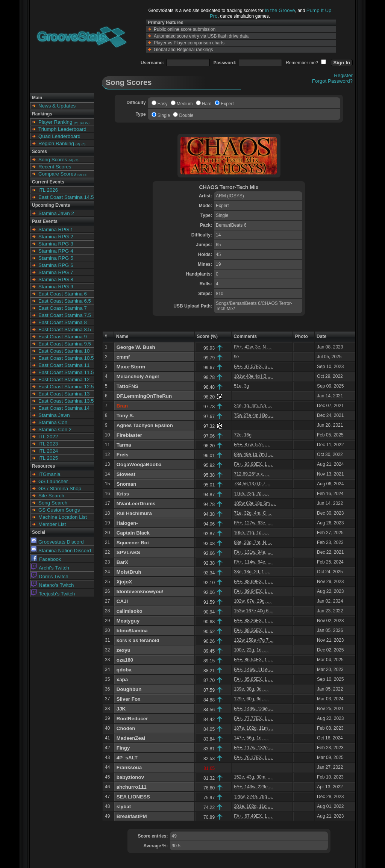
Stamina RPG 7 (56, 272)
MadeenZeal (131, 738)
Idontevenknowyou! (140, 592)
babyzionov (130, 777)
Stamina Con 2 (55, 429)
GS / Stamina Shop (60, 489)
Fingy (123, 748)
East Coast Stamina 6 (63, 294)
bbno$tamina (132, 631)
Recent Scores (55, 167)
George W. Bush (136, 347)
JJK (121, 709)
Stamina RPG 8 (56, 279)
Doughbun (129, 689)
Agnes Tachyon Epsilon (145, 425)
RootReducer (132, 719)
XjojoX (124, 582)
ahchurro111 (132, 787)
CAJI (122, 601)
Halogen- (127, 523)
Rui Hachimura (134, 513)
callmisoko (130, 611)
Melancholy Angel (138, 376)
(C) (87, 123)
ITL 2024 (48, 451)
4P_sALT (127, 758)
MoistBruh (129, 572)
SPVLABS (128, 552)
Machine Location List (63, 517)
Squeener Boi (133, 543)
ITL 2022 (48, 437)
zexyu (124, 650)
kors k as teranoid (138, 640)
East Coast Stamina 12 (64, 379)
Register (343, 75)
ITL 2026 (48, 190)
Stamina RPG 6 (56, 265)
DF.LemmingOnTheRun (144, 396)
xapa (122, 679)
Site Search (51, 496)
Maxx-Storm (131, 367)
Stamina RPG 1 (56, 229)
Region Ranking (56, 143)
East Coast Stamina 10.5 (66, 358)
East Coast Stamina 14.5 (66, 197)
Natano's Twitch (52, 585)
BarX (122, 562)
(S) (82, 123)
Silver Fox (129, 699)
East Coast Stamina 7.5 (65, 315)
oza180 (125, 660)
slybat (124, 807)
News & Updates (57, 106)
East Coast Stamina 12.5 (66, 387)
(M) (76, 123)
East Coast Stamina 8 (63, 322)
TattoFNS (127, 386)
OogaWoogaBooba (139, 464)
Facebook (46, 559)
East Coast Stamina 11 (64, 365)
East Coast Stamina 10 (64, 351)
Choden (126, 728)
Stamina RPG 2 (56, 237)
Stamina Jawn (54, 415)
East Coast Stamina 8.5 (65, 329)
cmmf (123, 357)
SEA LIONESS (133, 797)
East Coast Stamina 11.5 (66, 372)
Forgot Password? (332, 81)
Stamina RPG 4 (56, 251)
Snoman (127, 484)
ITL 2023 (48, 444)
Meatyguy (128, 621)
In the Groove (280, 10)
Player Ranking (55, 122)
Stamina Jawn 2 (56, 213)
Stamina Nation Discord (61, 551)
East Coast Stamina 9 (63, 337)
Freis (123, 455)
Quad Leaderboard (59, 136)
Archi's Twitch (50, 568)
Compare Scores (57, 174)
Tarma (124, 445)
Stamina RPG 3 (56, 244)
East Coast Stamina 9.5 (65, 344)
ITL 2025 (48, 458)
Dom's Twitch (50, 576)
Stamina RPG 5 (56, 258)
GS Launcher (53, 481)
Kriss (123, 494)
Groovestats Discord (58, 542)
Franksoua (129, 767)
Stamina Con (53, 422)
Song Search (53, 503)
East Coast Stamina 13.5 (66, 401)
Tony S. (125, 416)
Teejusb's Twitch (53, 594)
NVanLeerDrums (136, 504)
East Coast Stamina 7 (63, 308)
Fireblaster (129, 435)
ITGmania (49, 474)
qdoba (124, 670)
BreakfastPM (132, 816)
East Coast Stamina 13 (64, 394)
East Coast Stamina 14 (64, 408)
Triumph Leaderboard (62, 129)
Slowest (126, 474)
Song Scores (53, 160)
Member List (52, 524)
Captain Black (133, 533)
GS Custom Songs (59, 510)
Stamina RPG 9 (56, 287)
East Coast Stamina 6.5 (65, 301)
